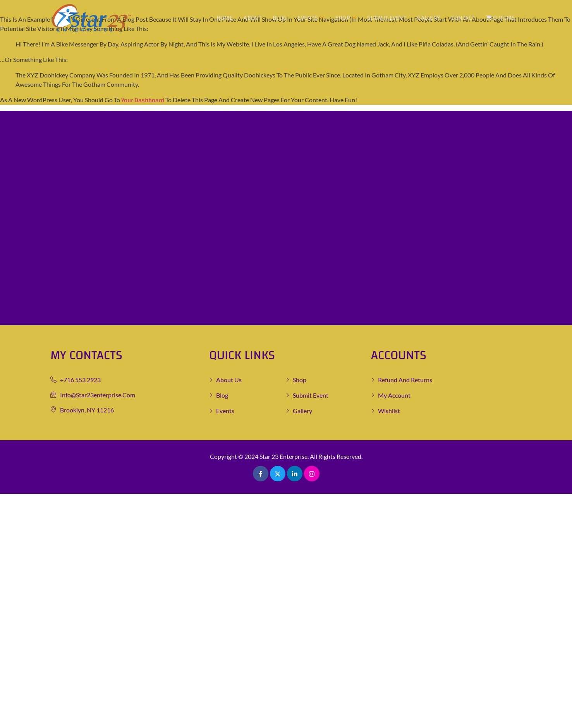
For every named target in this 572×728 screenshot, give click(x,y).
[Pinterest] (312, 474)
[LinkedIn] (295, 474)
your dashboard (143, 100)
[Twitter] (278, 474)
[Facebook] (261, 474)
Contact (463, 18)
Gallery (429, 18)
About (253, 18)
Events (312, 18)
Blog (280, 18)
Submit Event (387, 18)
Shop (346, 18)
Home (225, 18)
